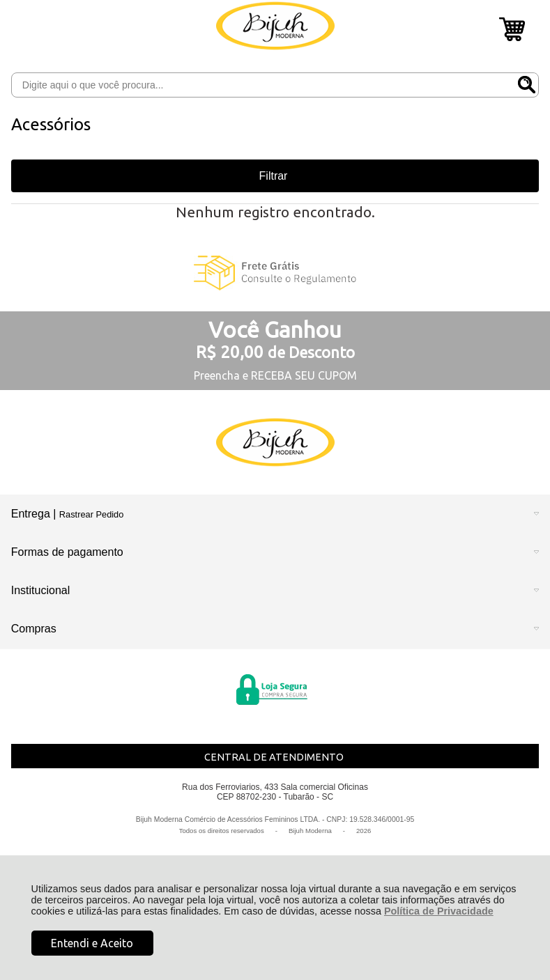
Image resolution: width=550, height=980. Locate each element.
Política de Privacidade (439, 911)
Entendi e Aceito (92, 943)
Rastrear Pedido (91, 514)
